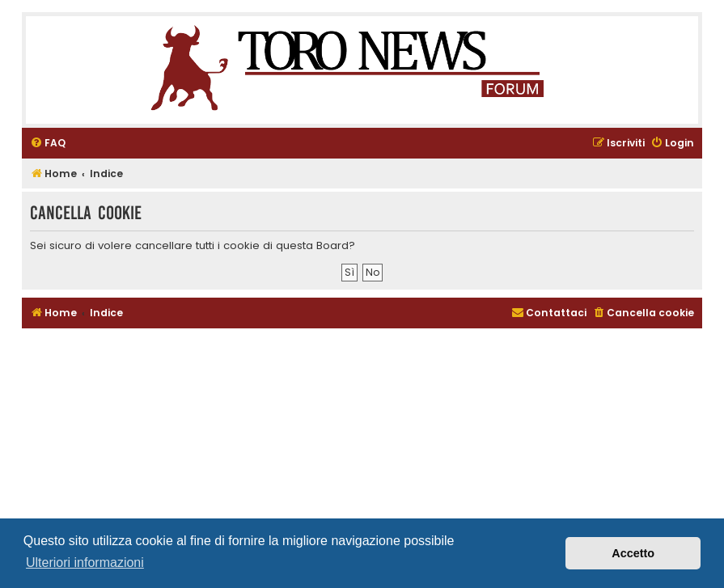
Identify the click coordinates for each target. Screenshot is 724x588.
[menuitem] (48, 144)
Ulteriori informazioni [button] (85, 563)
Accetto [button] (633, 553)
